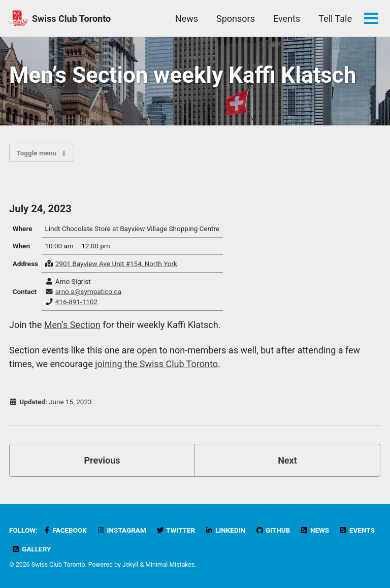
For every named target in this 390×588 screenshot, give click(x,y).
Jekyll (131, 565)
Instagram (121, 530)
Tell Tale (335, 19)
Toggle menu (37, 153)
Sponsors (236, 19)
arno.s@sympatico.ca (88, 291)
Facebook (64, 530)
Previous (102, 460)
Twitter (175, 530)
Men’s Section (72, 325)
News (187, 19)
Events (287, 19)
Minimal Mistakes (170, 565)
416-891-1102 (76, 302)
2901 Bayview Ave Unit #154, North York (116, 264)
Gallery (31, 549)
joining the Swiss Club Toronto (156, 364)
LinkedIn (225, 530)
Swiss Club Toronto (71, 19)
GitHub (273, 530)
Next (287, 460)
